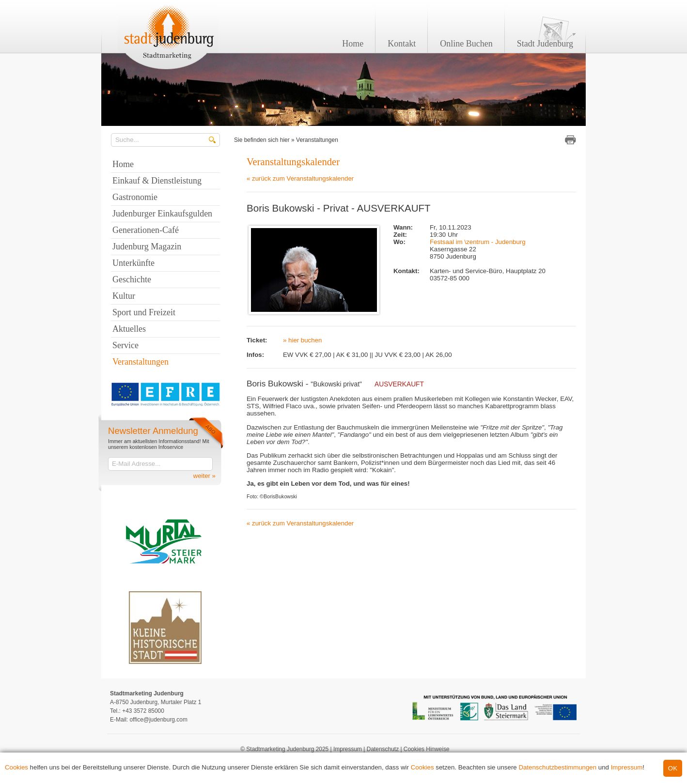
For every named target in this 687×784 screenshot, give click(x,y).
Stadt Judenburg (545, 44)
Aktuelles (129, 329)
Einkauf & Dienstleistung (157, 181)
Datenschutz (383, 749)
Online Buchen (466, 44)
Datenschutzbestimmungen (557, 767)
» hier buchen (302, 340)
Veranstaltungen (317, 140)
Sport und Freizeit (144, 312)
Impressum (627, 767)
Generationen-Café (146, 230)
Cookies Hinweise (427, 749)
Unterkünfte (133, 263)
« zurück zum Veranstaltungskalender (300, 178)
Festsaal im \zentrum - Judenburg (478, 242)
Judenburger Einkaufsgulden (162, 214)
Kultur (124, 296)
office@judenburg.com (158, 720)
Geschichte (132, 279)
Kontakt (402, 44)
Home (353, 44)
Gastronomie (135, 197)
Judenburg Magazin (147, 246)
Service (125, 345)
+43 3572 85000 (143, 711)
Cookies (16, 767)
